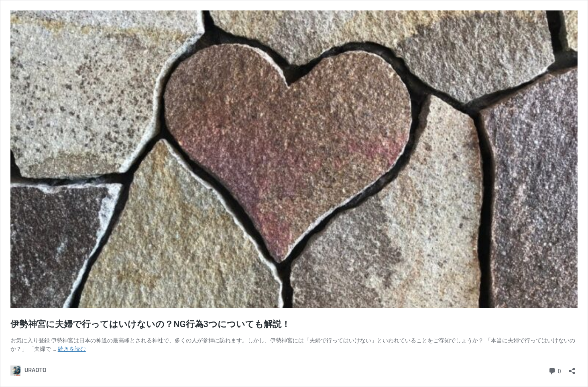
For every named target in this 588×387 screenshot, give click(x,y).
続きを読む (72, 349)
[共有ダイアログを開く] (572, 368)
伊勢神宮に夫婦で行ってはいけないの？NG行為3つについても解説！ (150, 324)
